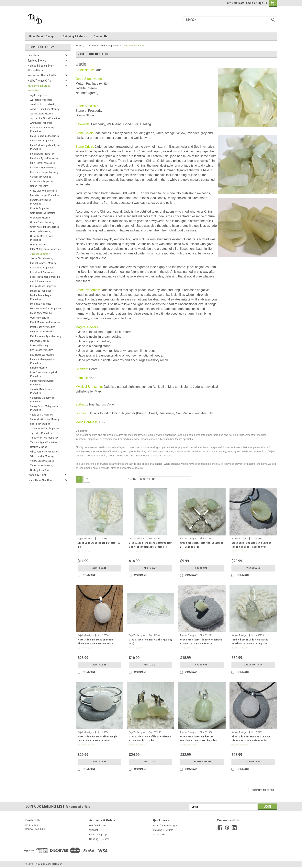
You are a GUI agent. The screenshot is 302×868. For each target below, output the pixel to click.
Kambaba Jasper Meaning (43, 263)
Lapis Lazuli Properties (42, 272)
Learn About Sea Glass (41, 480)
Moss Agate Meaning (41, 313)
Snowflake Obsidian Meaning (45, 419)
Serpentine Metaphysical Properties (43, 400)
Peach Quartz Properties (43, 327)
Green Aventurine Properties (45, 227)
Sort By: (132, 479)
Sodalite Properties (40, 424)
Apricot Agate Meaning (42, 114)
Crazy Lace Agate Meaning (44, 191)
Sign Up (262, 3)
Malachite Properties (41, 291)
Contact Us (101, 36)
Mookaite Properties (41, 304)
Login (250, 3)
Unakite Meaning (39, 447)
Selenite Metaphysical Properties (41, 391)
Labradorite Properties (42, 268)
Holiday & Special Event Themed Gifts (41, 68)
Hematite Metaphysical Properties (42, 238)
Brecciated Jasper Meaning (44, 172)
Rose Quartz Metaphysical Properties (44, 374)
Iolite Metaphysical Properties (45, 249)
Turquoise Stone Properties (44, 438)
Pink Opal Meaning (40, 341)
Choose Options (253, 665)
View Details (253, 568)
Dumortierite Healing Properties (41, 202)
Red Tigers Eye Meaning (42, 355)
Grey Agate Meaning (40, 218)
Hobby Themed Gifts (39, 81)
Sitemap (58, 864)
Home (79, 46)
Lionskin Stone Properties (43, 286)
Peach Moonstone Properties (45, 322)
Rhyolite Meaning (39, 368)
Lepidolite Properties (41, 282)
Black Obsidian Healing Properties (42, 129)
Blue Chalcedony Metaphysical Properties (46, 147)
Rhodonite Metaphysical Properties (42, 361)
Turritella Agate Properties (44, 442)
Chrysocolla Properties (42, 181)
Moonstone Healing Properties (46, 308)
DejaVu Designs (86, 539)
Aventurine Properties (41, 123)
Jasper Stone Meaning (42, 258)
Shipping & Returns (75, 36)
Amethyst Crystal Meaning (43, 104)
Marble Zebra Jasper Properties (41, 297)
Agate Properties (39, 95)
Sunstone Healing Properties (45, 428)
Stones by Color (37, 475)
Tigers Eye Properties (41, 433)
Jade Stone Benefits (40, 254)
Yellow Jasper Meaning (42, 461)
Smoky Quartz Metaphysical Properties (44, 408)
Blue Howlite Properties (42, 154)
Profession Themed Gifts (42, 75)
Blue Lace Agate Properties (44, 158)
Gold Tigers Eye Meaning (43, 213)
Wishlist (94, 830)
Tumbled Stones (37, 61)
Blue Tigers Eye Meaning (43, 163)
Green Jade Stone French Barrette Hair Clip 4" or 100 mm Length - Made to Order (150, 547)
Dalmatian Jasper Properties (45, 195)
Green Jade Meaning (41, 231)
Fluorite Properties (40, 208)
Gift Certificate (236, 3)
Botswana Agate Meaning (43, 167)
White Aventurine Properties (44, 452)
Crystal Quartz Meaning (42, 222)
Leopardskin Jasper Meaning (45, 277)
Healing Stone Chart (40, 470)
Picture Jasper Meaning (42, 331)
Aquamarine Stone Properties (45, 118)
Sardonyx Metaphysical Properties (42, 383)
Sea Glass (33, 55)
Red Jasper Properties (42, 350)
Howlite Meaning (39, 245)
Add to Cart (99, 568)
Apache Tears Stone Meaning (45, 109)
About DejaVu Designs (42, 36)
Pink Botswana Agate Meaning (46, 336)
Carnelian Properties (41, 177)
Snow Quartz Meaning (41, 415)
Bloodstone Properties (42, 141)
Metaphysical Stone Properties (39, 88)
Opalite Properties (39, 318)
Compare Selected (263, 790)
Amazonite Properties (41, 100)
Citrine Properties (39, 186)
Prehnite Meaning (39, 345)
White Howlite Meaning (42, 456)
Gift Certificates (98, 826)
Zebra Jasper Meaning (42, 465)
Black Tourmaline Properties (45, 136)
